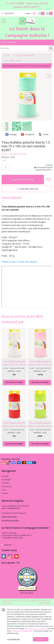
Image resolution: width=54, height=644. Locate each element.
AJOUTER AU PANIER (23, 180)
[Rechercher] (51, 48)
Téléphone (7, 545)
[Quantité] (7, 168)
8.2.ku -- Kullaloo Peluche (14, 154)
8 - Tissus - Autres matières (24, 55)
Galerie (5, 493)
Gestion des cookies (9, 517)
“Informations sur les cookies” (36, 629)
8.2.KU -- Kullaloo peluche (12, 61)
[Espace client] (34, 13)
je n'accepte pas (14, 639)
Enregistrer (28, 134)
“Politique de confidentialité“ (22, 631)
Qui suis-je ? (7, 486)
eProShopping (7, 603)
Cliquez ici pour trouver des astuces (19, 262)
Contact (28, 13)
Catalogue (6, 480)
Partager (11, 134)
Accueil (7, 55)
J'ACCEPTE (41, 639)
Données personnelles (10, 520)
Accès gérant (45, 603)
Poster (44, 134)
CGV (4, 490)
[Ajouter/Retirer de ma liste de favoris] (49, 180)
